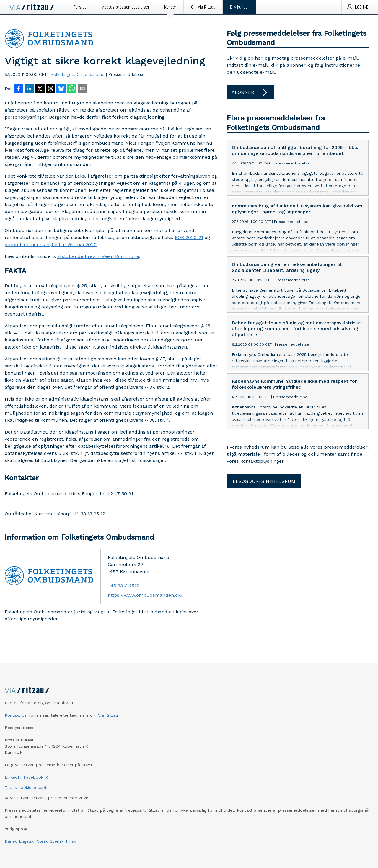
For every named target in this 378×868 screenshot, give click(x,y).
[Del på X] (40, 89)
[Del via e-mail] (82, 89)
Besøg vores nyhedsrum (264, 481)
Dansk (11, 841)
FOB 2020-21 (189, 237)
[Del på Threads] (50, 89)
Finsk (71, 841)
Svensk (57, 841)
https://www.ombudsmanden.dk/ (145, 595)
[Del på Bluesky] (61, 89)
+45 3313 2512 (123, 586)
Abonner (250, 92)
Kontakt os (16, 715)
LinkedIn (13, 777)
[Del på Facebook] (19, 89)
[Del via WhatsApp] (72, 89)
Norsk (42, 841)
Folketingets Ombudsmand (78, 74)
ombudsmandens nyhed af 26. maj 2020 (51, 245)
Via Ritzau (108, 715)
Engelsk (26, 841)
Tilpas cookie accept (26, 787)
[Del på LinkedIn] (29, 89)
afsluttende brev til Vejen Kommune (98, 256)
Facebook (33, 777)
